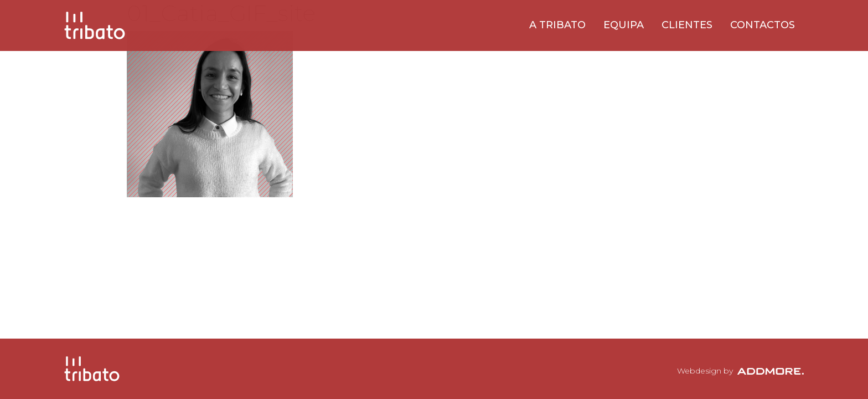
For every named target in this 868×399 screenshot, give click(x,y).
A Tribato (557, 25)
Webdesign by (740, 371)
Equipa (624, 25)
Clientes (687, 25)
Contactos (763, 25)
